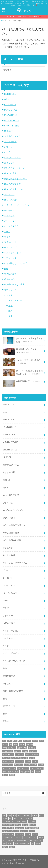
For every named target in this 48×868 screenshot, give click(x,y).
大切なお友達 (10, 274)
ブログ (7, 237)
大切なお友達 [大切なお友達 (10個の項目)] (25, 772)
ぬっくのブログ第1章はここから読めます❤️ (25, 17)
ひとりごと (9, 163)
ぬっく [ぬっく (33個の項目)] (25, 751)
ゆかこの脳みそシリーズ (15, 179)
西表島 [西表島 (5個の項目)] (12, 775)
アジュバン (9, 194)
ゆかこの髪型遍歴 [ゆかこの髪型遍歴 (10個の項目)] (32, 755)
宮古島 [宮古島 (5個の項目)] (38, 772)
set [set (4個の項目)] (11, 744)
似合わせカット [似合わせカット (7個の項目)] (23, 768)
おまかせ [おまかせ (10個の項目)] (32, 748)
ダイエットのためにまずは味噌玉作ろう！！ (23, 373)
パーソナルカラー (12, 226)
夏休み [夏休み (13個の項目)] (10, 772)
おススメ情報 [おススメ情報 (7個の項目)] (7, 751)
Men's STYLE (11, 115)
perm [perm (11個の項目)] (42, 741)
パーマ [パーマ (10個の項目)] (28, 761)
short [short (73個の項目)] (16, 744)
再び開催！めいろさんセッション (23, 351)
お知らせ (8, 147)
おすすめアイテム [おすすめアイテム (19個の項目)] (9, 748)
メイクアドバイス (17, 300)
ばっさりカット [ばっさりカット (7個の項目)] (8, 755)
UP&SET (8, 131)
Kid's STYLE (10, 104)
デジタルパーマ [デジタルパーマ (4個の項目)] (8, 761)
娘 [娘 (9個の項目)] (33, 772)
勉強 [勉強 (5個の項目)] (4, 772)
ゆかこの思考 (10, 173)
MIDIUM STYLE (12, 120)
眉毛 (10, 306)
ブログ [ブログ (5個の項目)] (35, 761)
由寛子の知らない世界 (14, 284)
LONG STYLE (11, 110)
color (7, 99)
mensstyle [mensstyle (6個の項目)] (27, 741)
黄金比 (12, 316)
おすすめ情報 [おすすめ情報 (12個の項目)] (22, 748)
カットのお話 (10, 200)
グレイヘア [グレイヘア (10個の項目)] (15, 758)
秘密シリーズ (10, 290)
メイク (9, 295)
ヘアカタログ (10, 247)
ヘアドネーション (12, 253)
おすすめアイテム (12, 136)
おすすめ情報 (10, 141)
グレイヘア (9, 210)
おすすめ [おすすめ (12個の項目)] (30, 744)
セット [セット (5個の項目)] (32, 758)
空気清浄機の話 (22, 382)
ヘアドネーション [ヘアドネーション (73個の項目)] (30, 765)
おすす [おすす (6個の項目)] (22, 744)
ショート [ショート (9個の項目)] (24, 758)
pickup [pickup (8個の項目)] (5, 744)
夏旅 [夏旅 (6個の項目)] (17, 772)
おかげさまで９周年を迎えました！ (23, 341)
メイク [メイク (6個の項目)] (41, 765)
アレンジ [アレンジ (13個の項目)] (6, 758)
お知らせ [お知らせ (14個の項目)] (17, 751)
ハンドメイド (10, 221)
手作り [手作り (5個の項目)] (5, 775)
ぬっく (7, 152)
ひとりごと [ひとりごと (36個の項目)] (20, 755)
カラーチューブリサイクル (17, 205)
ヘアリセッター (11, 258)
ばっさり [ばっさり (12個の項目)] (33, 751)
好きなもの (9, 279)
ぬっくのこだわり (12, 157)
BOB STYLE (10, 94)
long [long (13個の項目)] (20, 741)
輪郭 (10, 311)
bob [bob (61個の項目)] (4, 741)
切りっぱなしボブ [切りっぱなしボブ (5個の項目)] (37, 768)
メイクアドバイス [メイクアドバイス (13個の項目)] (9, 768)
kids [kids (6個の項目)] (15, 741)
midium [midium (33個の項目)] (35, 741)
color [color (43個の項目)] (9, 741)
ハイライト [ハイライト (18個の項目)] (20, 761)
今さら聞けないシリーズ (15, 263)
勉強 (6, 269)
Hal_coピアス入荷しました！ (23, 362)
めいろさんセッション (14, 168)
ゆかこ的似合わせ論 (13, 189)
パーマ (7, 232)
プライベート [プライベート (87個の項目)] (7, 765)
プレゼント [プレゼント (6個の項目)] (18, 765)
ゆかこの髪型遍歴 (12, 184)
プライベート (10, 242)
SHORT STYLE (12, 126)
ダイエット (9, 216)
